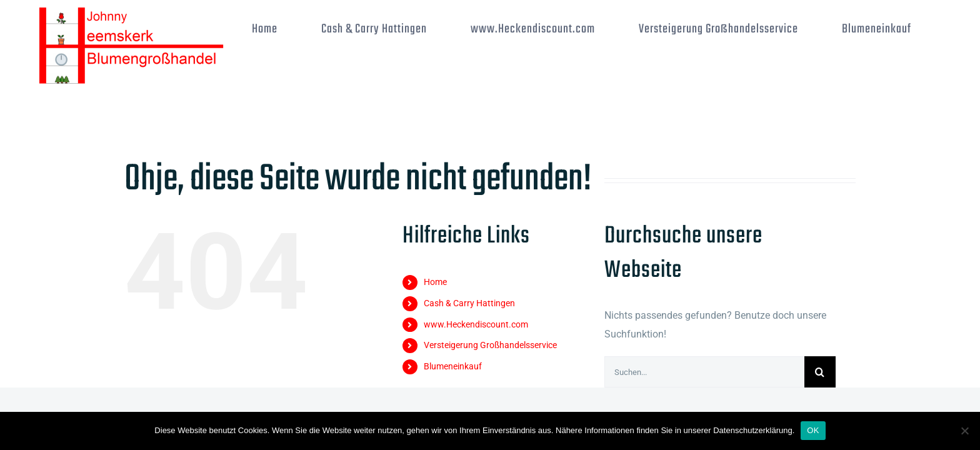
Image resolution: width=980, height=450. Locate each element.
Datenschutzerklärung (752, 430)
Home (435, 282)
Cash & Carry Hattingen (469, 303)
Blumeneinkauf (453, 366)
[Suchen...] (704, 372)
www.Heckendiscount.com (476, 324)
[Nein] (964, 431)
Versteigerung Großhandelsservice (490, 345)
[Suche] (820, 372)
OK (813, 430)
